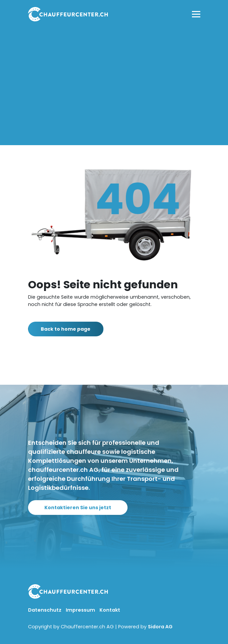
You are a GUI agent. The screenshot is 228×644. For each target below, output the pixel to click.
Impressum (81, 610)
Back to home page (69, 329)
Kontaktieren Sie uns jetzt (81, 508)
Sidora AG (160, 627)
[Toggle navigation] (196, 14)
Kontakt (110, 610)
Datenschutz (45, 610)
